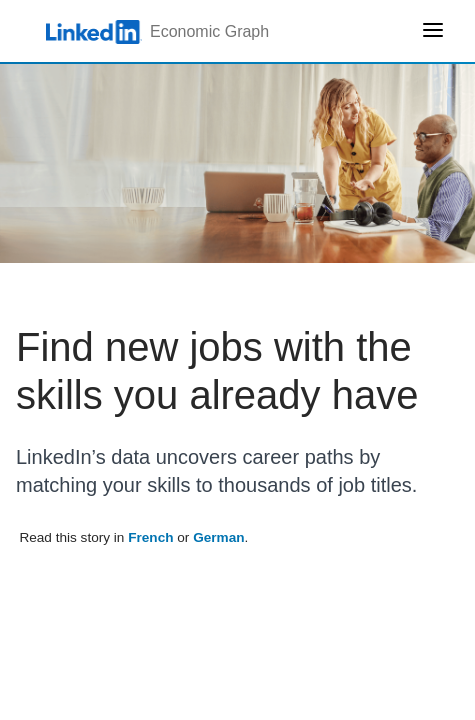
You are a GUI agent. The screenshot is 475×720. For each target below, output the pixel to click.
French (150, 537)
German (218, 537)
